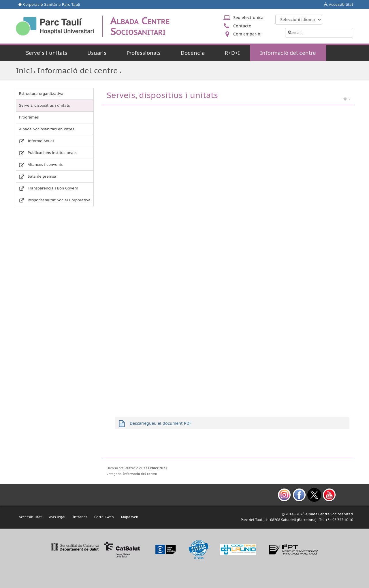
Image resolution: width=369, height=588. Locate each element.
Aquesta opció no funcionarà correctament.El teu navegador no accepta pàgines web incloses (228, 255)
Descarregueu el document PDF (161, 423)
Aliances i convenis (45, 165)
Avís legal (57, 517)
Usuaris (97, 53)
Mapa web (130, 517)
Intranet (80, 517)
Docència (193, 53)
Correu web (104, 517)
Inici (24, 71)
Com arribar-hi (247, 34)
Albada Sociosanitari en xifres (47, 129)
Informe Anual (41, 141)
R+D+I (232, 53)
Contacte (242, 26)
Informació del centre (288, 53)
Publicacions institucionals (52, 153)
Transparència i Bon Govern (53, 188)
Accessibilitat (341, 4)
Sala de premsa (42, 176)
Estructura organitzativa (41, 94)
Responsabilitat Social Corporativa (59, 200)
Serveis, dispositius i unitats (44, 105)
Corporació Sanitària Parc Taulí (52, 4)
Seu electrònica (248, 18)
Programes (29, 117)
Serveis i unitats (47, 53)
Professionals (144, 53)
